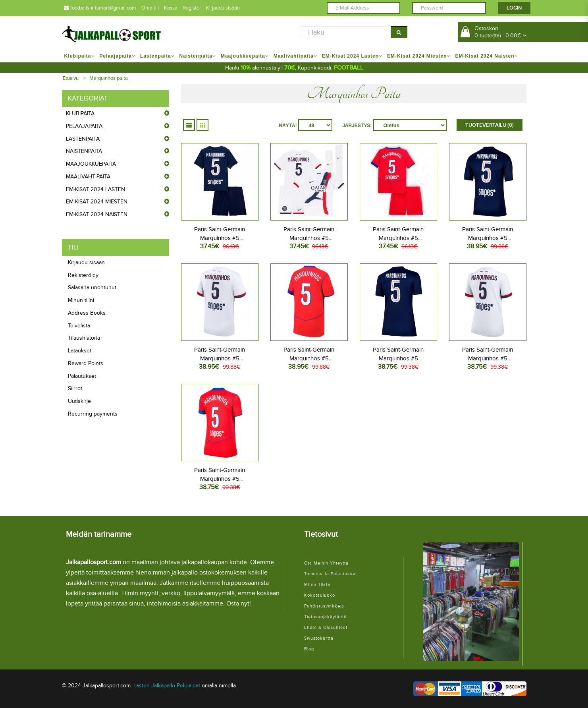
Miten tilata (317, 585)
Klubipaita (80, 113)
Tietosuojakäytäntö (325, 617)
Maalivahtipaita (88, 177)
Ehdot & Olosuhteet (326, 628)
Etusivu (71, 78)
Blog (309, 649)
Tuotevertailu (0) (490, 125)
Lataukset (80, 351)
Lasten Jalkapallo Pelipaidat (167, 686)
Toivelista (79, 326)
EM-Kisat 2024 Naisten (97, 214)
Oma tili (150, 8)
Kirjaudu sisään (223, 8)
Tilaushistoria (84, 338)
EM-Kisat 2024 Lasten (95, 189)
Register (192, 8)
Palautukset (82, 376)
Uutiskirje (79, 401)
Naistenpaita (84, 151)
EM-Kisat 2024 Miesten (97, 202)
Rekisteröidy (83, 275)
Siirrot (75, 388)
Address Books (87, 313)
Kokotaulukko (320, 595)
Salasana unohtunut (92, 287)
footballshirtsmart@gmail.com (100, 8)
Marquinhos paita (109, 78)
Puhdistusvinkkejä (324, 606)
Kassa (171, 8)
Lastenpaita (83, 139)
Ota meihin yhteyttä (326, 563)
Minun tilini (81, 300)
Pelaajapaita (84, 126)
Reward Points (86, 363)
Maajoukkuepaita (91, 164)
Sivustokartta (319, 638)
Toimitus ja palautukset (331, 574)
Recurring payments (93, 414)
